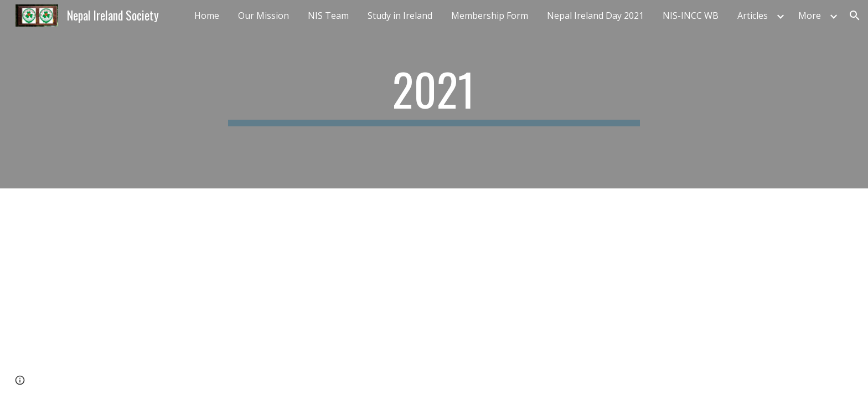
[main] (434, 94)
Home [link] (207, 16)
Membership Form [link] (490, 16)
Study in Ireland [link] (400, 16)
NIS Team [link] (328, 16)
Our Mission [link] (263, 16)
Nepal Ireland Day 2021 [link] (595, 16)
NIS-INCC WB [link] (691, 16)
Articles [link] (753, 16)
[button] (855, 16)
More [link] (810, 16)
